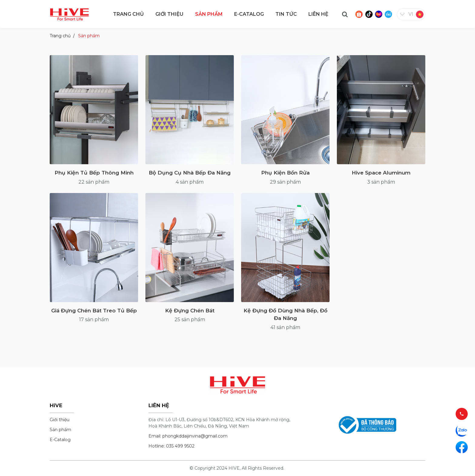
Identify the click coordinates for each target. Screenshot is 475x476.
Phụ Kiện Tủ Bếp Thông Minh (94, 173)
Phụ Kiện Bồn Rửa (285, 173)
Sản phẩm (89, 36)
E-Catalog (60, 440)
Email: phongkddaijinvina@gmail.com (188, 436)
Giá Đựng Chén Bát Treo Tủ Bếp (94, 311)
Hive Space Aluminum (381, 173)
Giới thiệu (60, 420)
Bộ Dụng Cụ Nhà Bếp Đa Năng (190, 173)
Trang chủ (60, 36)
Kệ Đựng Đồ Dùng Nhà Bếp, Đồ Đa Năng (286, 315)
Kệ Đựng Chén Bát (190, 311)
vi (411, 14)
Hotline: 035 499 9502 (171, 446)
